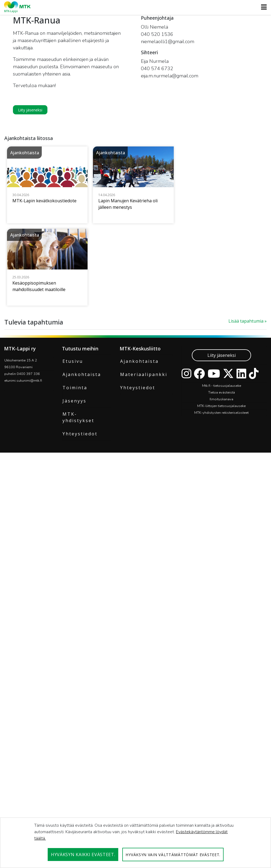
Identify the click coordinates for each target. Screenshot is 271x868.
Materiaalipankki (144, 740)
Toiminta (75, 753)
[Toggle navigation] (262, 7)
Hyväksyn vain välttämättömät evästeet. (173, 855)
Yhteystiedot (80, 799)
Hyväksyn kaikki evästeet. (83, 855)
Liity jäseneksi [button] (30, 110)
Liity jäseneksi (222, 721)
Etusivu (73, 727)
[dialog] (135, 843)
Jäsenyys (74, 767)
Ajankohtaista (82, 740)
